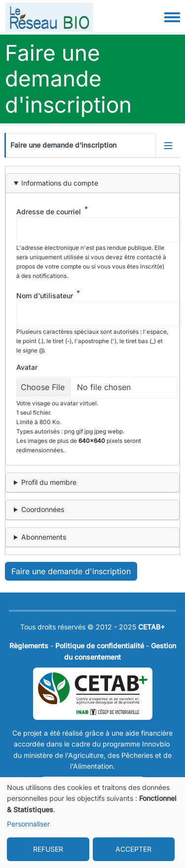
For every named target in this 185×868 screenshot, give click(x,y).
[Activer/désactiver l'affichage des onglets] (168, 145)
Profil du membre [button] (49, 482)
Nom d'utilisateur (45, 296)
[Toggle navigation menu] (172, 18)
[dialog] (92, 823)
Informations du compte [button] (60, 183)
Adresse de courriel (49, 212)
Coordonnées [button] (43, 509)
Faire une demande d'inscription (63, 145)
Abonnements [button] (44, 537)
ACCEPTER (133, 849)
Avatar (27, 367)
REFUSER (48, 849)
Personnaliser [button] (28, 824)
